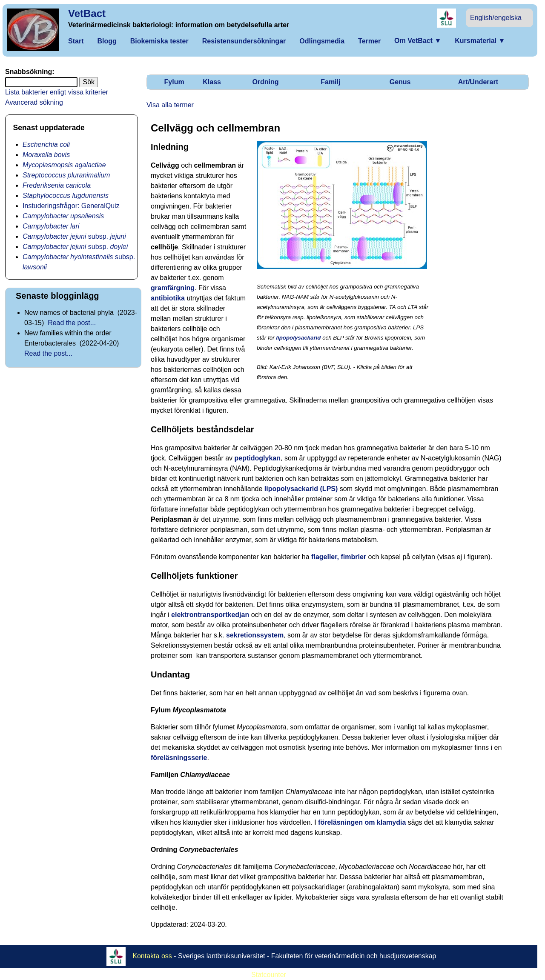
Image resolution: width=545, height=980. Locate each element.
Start (76, 41)
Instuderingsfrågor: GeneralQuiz (71, 206)
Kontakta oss (152, 956)
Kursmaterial (480, 41)
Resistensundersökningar (244, 41)
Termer (369, 41)
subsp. (74, 236)
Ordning (265, 82)
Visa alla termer (170, 105)
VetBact (87, 13)
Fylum (174, 82)
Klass (212, 82)
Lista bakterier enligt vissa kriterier (57, 92)
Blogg (107, 41)
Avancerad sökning (34, 102)
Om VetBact (418, 41)
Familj (330, 82)
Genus (400, 82)
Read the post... (72, 323)
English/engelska (496, 18)
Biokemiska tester (159, 41)
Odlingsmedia (322, 41)
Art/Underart (478, 82)
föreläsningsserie (179, 758)
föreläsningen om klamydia (362, 822)
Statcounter (269, 975)
